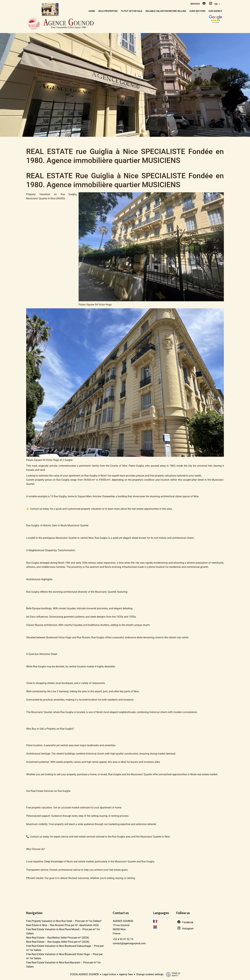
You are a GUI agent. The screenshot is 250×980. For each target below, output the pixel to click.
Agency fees (126, 974)
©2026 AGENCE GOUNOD (85, 974)
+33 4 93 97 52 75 (123, 939)
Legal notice (109, 974)
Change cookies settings (150, 974)
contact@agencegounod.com (129, 943)
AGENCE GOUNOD (123, 921)
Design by (172, 974)
